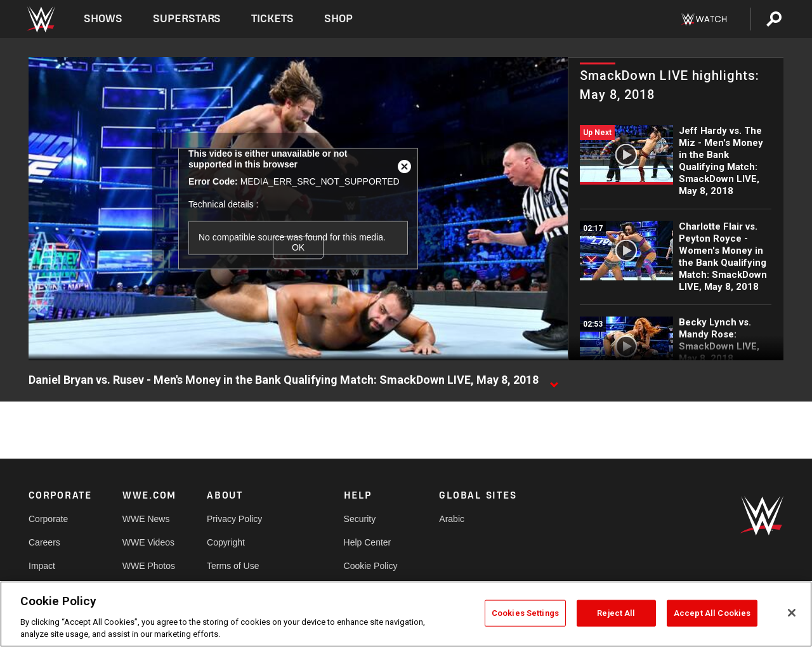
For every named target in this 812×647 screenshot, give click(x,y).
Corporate (48, 519)
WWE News (146, 519)
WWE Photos (149, 566)
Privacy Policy (234, 519)
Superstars (187, 19)
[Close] (792, 613)
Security (360, 519)
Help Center (368, 542)
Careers (44, 542)
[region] (406, 614)
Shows (103, 19)
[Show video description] (554, 381)
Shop (338, 19)
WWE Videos (148, 542)
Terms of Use (233, 566)
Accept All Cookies (712, 613)
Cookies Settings (525, 613)
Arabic (452, 519)
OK (298, 247)
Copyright (226, 542)
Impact (42, 566)
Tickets (272, 19)
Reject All (616, 613)
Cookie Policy (371, 566)
